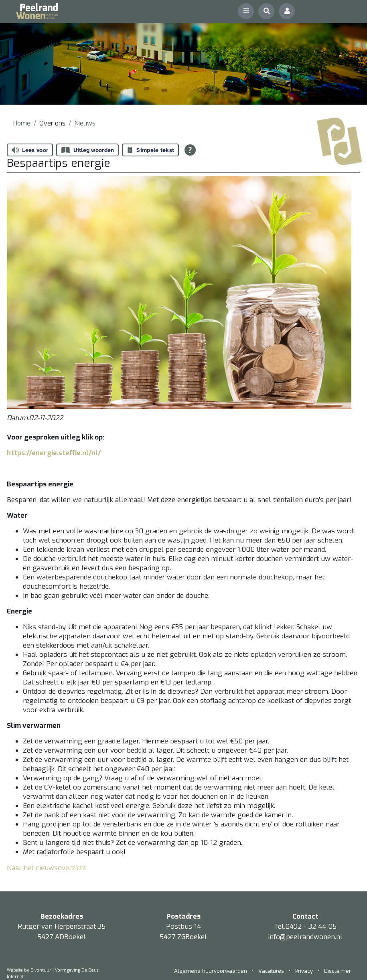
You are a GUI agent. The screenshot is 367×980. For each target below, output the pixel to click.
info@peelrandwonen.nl (305, 937)
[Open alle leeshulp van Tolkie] (190, 150)
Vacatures (271, 971)
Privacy (304, 971)
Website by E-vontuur (29, 970)
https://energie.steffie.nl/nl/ (54, 453)
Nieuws (85, 123)
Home (22, 123)
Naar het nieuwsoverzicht (47, 868)
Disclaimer (338, 971)
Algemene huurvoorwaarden (211, 971)
